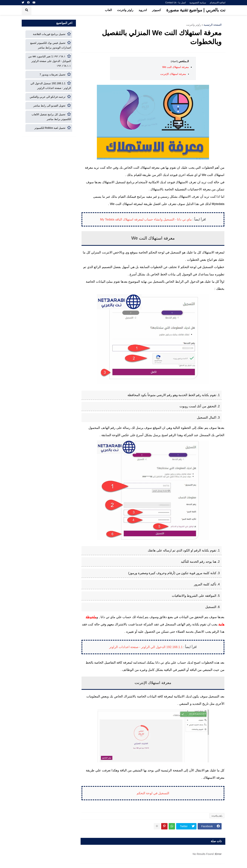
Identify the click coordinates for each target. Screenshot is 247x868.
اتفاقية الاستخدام (218, 3)
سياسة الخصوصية (198, 3)
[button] (27, 10)
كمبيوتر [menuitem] (157, 10)
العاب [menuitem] (108, 10)
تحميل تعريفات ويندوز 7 (53, 75)
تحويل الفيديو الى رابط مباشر (49, 106)
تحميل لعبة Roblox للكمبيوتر (50, 128)
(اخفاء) (174, 61)
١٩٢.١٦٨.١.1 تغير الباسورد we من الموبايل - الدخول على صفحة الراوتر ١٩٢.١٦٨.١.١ (50, 61)
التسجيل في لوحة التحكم (153, 793)
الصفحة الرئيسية (213, 25)
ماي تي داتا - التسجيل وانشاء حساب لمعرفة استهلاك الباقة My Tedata (146, 219)
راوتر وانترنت (194, 25)
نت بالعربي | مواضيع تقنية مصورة (196, 10)
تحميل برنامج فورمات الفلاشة (49, 34)
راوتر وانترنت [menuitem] (125, 10)
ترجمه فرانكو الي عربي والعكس (48, 97)
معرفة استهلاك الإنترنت (173, 74)
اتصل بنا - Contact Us (175, 3)
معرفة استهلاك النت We (176, 67)
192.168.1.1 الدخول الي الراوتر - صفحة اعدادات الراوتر (146, 647)
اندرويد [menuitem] (143, 10)
